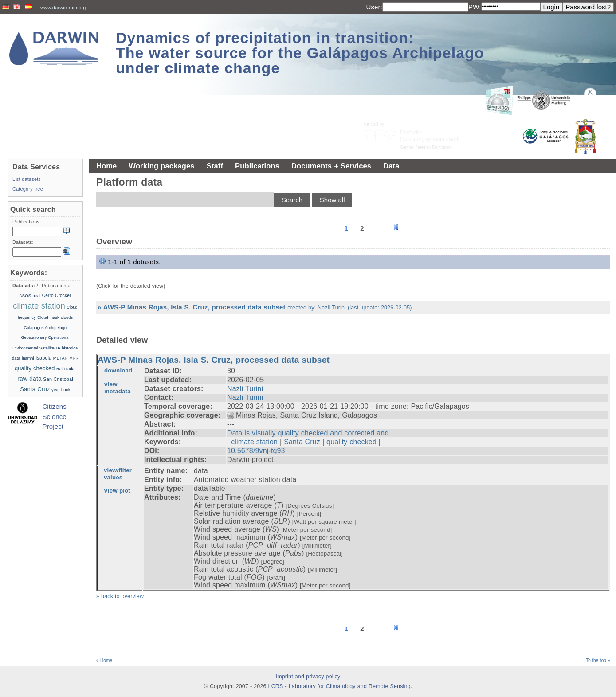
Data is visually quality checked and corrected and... (311, 433)
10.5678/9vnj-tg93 (256, 451)
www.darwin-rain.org (63, 8)
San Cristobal (58, 379)
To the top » (598, 660)
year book (61, 390)
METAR (61, 358)
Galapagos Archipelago (45, 328)
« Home (104, 660)
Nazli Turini (245, 389)
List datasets (27, 179)
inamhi (28, 358)
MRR (74, 358)
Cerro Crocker (57, 296)
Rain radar (66, 369)
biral (37, 296)
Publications (257, 166)
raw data (29, 379)
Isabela (43, 358)
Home (106, 166)
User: (374, 7)
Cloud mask (48, 317)
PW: (475, 7)
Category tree (28, 189)
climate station (254, 442)
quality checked (351, 442)
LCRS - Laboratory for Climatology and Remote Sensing (339, 686)
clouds (67, 317)
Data (391, 166)
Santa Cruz (302, 442)
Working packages (161, 166)
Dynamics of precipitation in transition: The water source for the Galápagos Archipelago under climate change (300, 53)
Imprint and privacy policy (308, 677)
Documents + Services (331, 166)
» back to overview (120, 596)
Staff (215, 166)
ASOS (25, 296)
